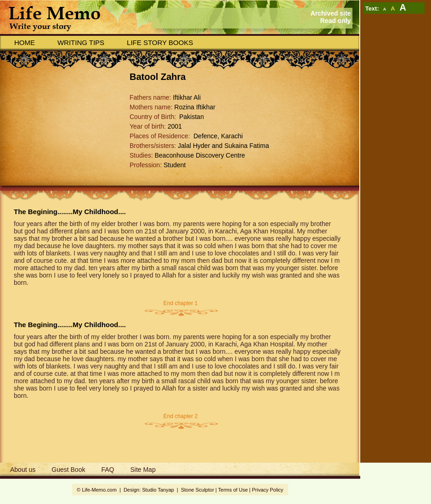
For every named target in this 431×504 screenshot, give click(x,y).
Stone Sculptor (198, 490)
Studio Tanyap (158, 490)
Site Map (143, 470)
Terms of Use (233, 490)
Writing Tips (81, 42)
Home (25, 42)
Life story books (160, 42)
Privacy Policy (267, 490)
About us (23, 470)
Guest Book (68, 470)
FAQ (108, 470)
